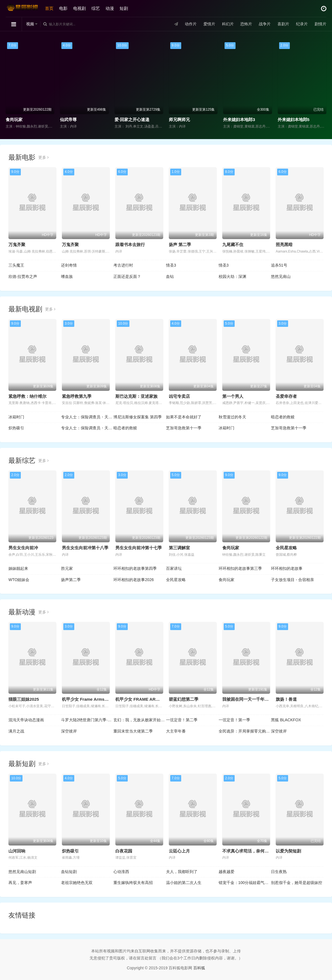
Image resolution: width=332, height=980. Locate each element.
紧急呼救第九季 (77, 396)
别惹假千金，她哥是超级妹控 (297, 883)
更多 (43, 157)
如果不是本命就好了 (184, 417)
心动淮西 (121, 872)
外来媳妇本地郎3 (239, 120)
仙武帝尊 (68, 120)
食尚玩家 (14, 120)
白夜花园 (124, 851)
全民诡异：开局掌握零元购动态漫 (245, 731)
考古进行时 (123, 265)
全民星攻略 (286, 548)
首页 (49, 8)
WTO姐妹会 (19, 580)
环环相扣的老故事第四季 (135, 568)
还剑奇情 (69, 265)
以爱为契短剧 (288, 851)
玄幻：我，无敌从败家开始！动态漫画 (140, 720)
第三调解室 (179, 548)
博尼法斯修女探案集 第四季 (138, 417)
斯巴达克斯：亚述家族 (136, 396)
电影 (63, 8)
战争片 (265, 24)
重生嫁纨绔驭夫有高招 (133, 883)
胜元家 (67, 568)
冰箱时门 (16, 417)
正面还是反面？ (127, 276)
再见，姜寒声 (20, 883)
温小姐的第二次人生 (184, 883)
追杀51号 (279, 265)
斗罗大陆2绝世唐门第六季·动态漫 (87, 720)
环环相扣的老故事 (287, 568)
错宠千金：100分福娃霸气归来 (245, 883)
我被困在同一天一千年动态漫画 (252, 699)
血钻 (170, 276)
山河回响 (17, 851)
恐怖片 (246, 24)
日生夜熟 (279, 872)
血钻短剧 (69, 872)
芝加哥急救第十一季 (184, 428)
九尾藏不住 (233, 245)
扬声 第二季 (180, 245)
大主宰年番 (176, 731)
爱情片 (209, 24)
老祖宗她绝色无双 (77, 883)
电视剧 (79, 8)
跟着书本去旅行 (130, 245)
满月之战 (16, 731)
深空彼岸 (69, 731)
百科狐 (199, 968)
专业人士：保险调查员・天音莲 (87, 417)
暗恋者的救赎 (283, 417)
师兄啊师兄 (179, 120)
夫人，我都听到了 (182, 872)
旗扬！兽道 (286, 699)
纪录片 (302, 24)
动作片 (191, 24)
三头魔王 (16, 265)
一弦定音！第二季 (182, 720)
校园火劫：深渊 (232, 276)
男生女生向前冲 (23, 548)
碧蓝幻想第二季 (184, 699)
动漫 (110, 8)
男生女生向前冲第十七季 (139, 548)
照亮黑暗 (284, 245)
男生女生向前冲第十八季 (85, 548)
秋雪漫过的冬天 (232, 417)
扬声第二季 (71, 580)
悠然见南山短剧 (22, 872)
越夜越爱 (226, 872)
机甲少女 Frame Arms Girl (87, 699)
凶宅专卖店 (179, 396)
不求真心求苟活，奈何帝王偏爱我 (254, 851)
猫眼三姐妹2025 (24, 699)
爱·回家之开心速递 (132, 120)
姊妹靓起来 (18, 568)
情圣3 (171, 265)
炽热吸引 (16, 428)
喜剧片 (283, 24)
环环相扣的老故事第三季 (240, 568)
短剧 (124, 8)
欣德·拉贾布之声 (23, 276)
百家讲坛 (174, 568)
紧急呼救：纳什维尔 (27, 396)
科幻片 (228, 24)
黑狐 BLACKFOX (286, 720)
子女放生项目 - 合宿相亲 (292, 580)
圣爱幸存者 (286, 396)
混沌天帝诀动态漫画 (26, 720)
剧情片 (320, 24)
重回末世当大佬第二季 (133, 731)
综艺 (96, 8)
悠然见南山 (281, 276)
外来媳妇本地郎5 (294, 120)
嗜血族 (67, 276)
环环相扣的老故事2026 (134, 580)
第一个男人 (233, 396)
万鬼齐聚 (17, 245)
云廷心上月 (179, 851)
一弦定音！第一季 (234, 720)
